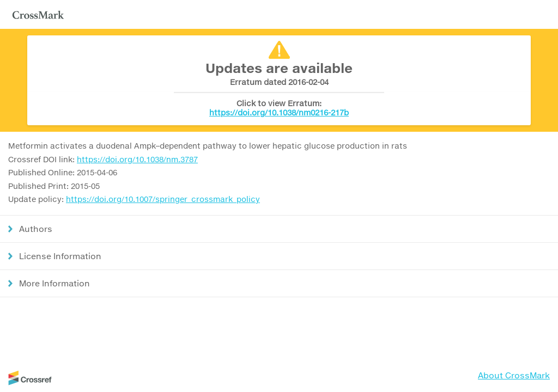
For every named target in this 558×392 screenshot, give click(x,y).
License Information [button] (60, 256)
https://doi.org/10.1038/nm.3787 (137, 159)
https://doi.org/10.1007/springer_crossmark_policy (163, 199)
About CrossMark (514, 375)
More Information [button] (54, 283)
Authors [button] (36, 229)
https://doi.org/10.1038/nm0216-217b (279, 112)
